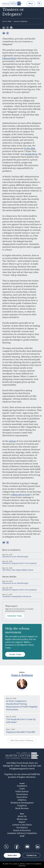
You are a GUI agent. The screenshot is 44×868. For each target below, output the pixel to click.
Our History (22, 828)
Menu (31, 3)
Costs (22, 789)
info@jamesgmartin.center (22, 769)
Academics (15, 550)
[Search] (39, 4)
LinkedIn (38, 847)
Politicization (22, 791)
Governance (22, 794)
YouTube (27, 847)
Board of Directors (22, 830)
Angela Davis (31, 154)
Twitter (6, 847)
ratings (12, 441)
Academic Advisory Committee (22, 833)
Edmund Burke (10, 58)
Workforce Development (22, 803)
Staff (22, 836)
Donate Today (15, 654)
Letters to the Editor (22, 825)
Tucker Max (29, 148)
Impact (22, 822)
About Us (22, 816)
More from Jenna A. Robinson (22, 740)
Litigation (22, 806)
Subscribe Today (15, 616)
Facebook (17, 847)
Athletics (22, 800)
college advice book (20, 495)
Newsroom (22, 819)
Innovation (22, 797)
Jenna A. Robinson (21, 21)
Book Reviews (22, 808)
